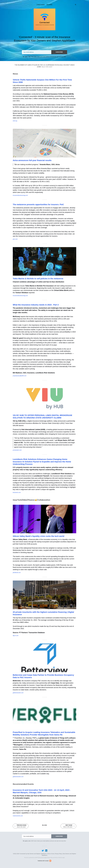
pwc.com (15, 239)
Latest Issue (41, 5)
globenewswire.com (18, 693)
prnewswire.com (17, 450)
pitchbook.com (17, 573)
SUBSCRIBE (59, 52)
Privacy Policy (58, 854)
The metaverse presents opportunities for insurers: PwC (38, 204)
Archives (49, 5)
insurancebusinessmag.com (20, 195)
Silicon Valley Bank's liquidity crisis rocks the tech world (39, 536)
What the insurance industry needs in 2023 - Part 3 (36, 305)
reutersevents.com (18, 816)
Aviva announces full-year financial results (32, 160)
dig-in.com (16, 636)
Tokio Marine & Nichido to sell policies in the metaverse (38, 279)
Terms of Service (58, 858)
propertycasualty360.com (20, 376)
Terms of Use (51, 854)
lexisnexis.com (17, 492)
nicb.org (15, 121)
